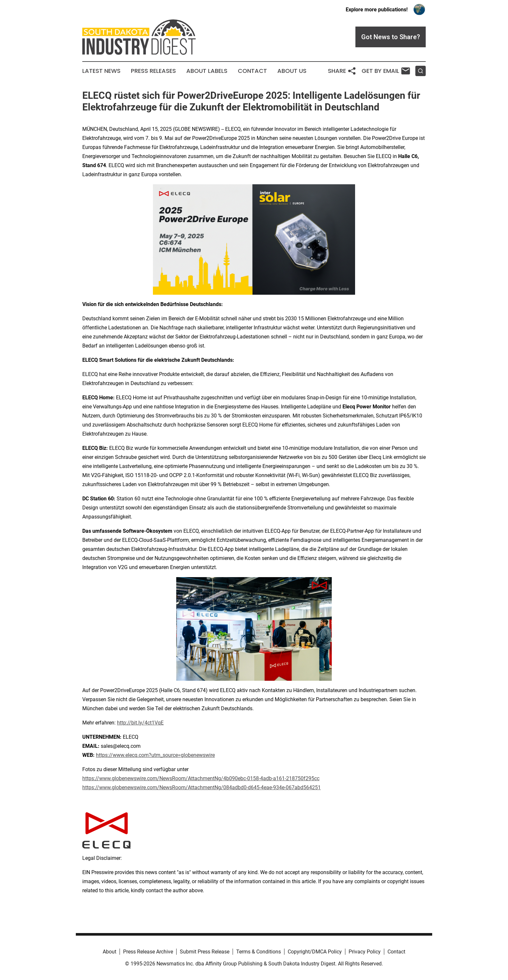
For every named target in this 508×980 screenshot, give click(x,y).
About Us (292, 71)
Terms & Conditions (259, 952)
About (110, 952)
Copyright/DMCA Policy (315, 952)
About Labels (207, 71)
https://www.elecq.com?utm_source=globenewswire (155, 755)
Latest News (101, 71)
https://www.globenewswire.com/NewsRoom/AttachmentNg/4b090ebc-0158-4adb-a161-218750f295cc (201, 778)
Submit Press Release (205, 952)
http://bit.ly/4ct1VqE (140, 723)
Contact (252, 71)
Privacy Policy (365, 952)
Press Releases (153, 71)
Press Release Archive (148, 952)
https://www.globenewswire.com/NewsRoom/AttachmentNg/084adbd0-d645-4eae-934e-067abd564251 (202, 787)
